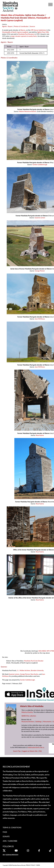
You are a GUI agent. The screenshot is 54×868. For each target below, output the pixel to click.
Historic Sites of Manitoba (12, 15)
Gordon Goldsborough (40, 165)
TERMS (38, 865)
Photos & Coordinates (21, 26)
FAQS (5, 832)
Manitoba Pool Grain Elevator (34, 661)
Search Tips (17, 751)
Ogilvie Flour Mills (43, 32)
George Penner (40, 271)
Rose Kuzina (40, 435)
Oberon (32, 18)
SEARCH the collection (29, 716)
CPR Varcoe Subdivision (38, 30)
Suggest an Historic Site (30, 751)
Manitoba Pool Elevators (26, 34)
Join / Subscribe (10, 841)
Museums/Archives (28, 722)
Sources (32, 26)
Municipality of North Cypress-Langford (15, 32)
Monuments (47, 722)
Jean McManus (40, 319)
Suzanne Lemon (40, 218)
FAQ (40, 751)
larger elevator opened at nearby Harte (24, 36)
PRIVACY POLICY (31, 865)
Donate (6, 836)
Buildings (39, 722)
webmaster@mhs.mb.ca (36, 747)
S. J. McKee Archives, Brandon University (30, 670)
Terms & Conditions (12, 827)
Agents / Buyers (7, 26)
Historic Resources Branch (28, 111)
